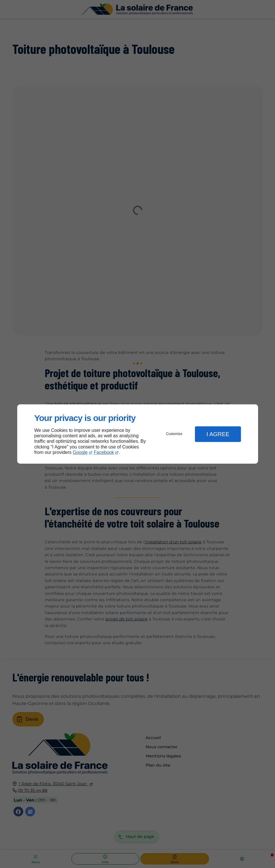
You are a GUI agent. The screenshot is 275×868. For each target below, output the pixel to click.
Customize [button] (174, 434)
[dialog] (138, 434)
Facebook (104, 452)
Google (80, 452)
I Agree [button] (218, 434)
